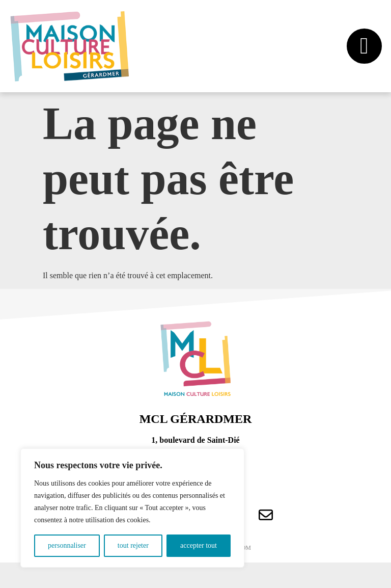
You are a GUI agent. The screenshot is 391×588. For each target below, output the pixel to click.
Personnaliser (67, 545)
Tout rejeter (133, 545)
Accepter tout (199, 545)
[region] (132, 508)
